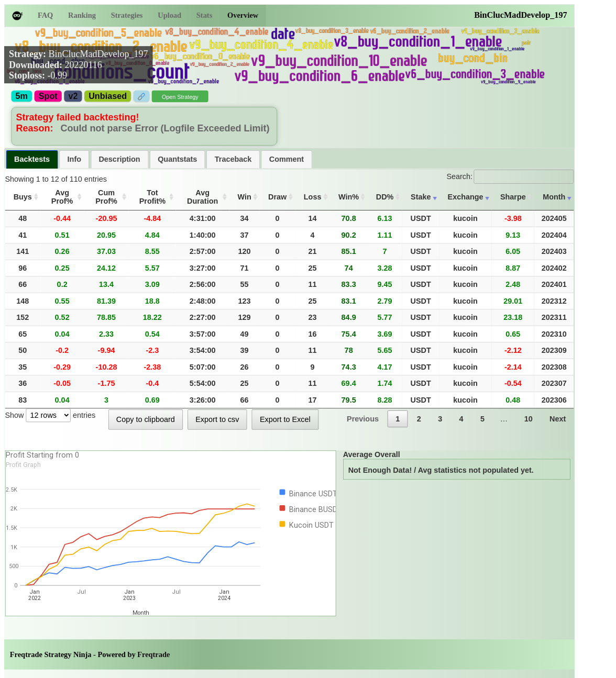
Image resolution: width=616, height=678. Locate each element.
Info (74, 159)
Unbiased (108, 96)
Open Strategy (180, 97)
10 (529, 419)
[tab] (32, 159)
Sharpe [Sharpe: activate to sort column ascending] (513, 197)
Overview (243, 15)
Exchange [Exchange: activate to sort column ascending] (466, 197)
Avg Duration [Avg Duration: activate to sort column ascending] (202, 197)
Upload (169, 15)
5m (22, 96)
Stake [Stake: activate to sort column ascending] (421, 197)
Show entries (50, 415)
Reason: (36, 128)
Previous (363, 419)
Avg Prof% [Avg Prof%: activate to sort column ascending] (62, 197)
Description (119, 159)
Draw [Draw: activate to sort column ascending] (277, 197)
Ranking (82, 15)
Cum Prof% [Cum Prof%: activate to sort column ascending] (106, 197)
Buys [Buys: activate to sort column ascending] (23, 197)
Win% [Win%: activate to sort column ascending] (349, 197)
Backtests (32, 159)
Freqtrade (153, 654)
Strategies (127, 15)
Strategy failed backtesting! (78, 117)
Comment (287, 159)
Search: (510, 176)
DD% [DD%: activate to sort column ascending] (385, 197)
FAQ (45, 15)
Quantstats (177, 159)
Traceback (233, 159)
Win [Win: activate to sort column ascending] (245, 197)
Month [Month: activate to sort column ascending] (554, 197)
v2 (73, 96)
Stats (204, 15)
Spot (48, 96)
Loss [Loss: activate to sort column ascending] (313, 197)
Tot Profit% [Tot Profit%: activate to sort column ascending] (152, 197)
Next (558, 419)
